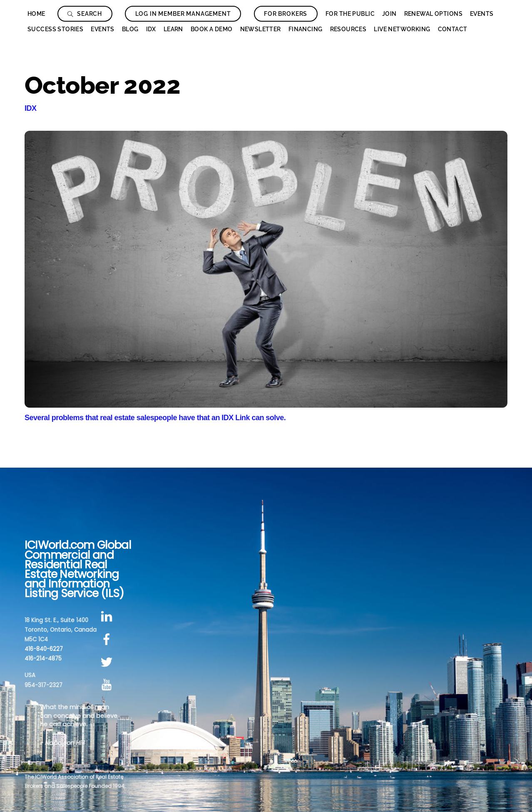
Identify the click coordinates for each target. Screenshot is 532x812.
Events (482, 14)
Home (36, 14)
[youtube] (108, 685)
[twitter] (108, 662)
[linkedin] (108, 617)
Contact (453, 29)
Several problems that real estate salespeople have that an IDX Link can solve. (155, 418)
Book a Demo (212, 29)
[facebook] (108, 639)
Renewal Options (433, 14)
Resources (348, 29)
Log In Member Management (183, 14)
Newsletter (261, 29)
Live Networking (402, 29)
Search (85, 14)
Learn (173, 29)
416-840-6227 (44, 649)
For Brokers (286, 14)
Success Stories (55, 29)
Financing (306, 29)
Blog (130, 29)
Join (389, 14)
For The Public (350, 14)
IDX (151, 29)
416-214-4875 (43, 659)
